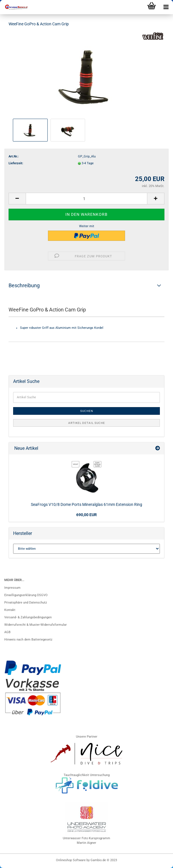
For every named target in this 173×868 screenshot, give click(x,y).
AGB (7, 632)
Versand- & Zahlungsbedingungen (28, 617)
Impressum (12, 588)
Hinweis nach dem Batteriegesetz (28, 640)
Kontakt (10, 610)
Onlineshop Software (71, 860)
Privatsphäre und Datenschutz (26, 603)
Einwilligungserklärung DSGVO (26, 595)
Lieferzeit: (16, 163)
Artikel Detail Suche (87, 423)
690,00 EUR (86, 515)
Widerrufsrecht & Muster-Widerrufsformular (36, 625)
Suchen (87, 411)
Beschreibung (24, 285)
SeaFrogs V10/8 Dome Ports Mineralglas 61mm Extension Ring (86, 504)
